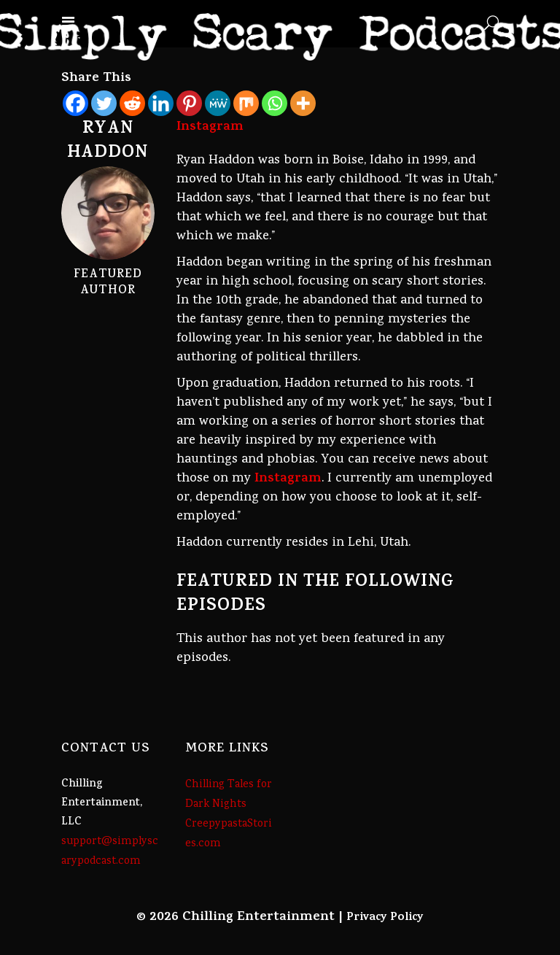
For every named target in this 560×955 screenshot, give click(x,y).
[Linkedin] (161, 103)
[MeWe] (218, 103)
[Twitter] (104, 103)
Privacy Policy (385, 918)
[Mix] (246, 103)
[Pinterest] (189, 103)
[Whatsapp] (275, 103)
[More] (303, 103)
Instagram (288, 479)
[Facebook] (75, 103)
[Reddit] (132, 103)
